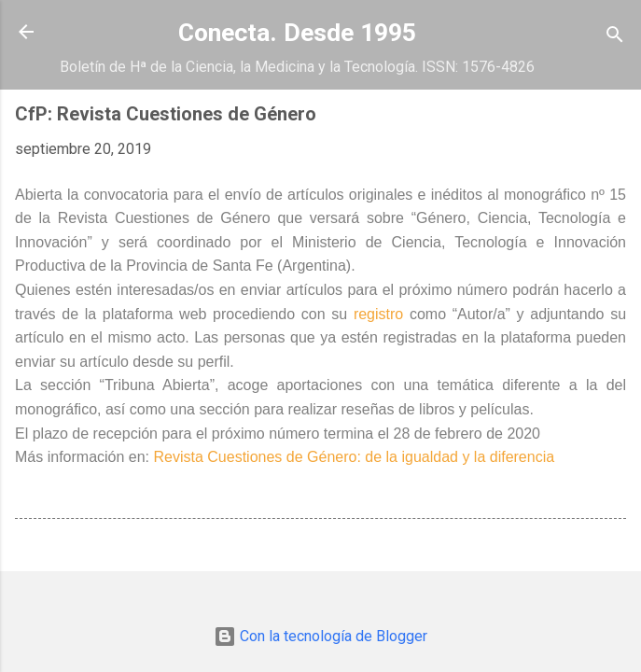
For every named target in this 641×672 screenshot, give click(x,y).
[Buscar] (615, 38)
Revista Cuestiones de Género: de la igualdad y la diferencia (355, 457)
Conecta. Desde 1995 (297, 33)
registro (382, 314)
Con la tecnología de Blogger (320, 636)
